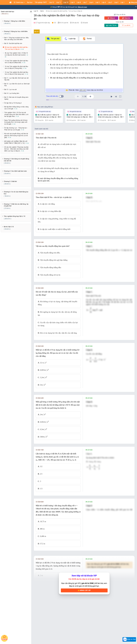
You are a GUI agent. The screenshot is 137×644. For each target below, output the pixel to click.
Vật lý (42, 11)
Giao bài (126, 18)
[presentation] (44, 364)
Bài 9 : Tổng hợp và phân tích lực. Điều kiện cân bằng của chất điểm (16, 39)
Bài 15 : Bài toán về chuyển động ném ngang (16, 98)
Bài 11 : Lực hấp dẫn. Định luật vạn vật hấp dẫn (16, 79)
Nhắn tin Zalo (129, 639)
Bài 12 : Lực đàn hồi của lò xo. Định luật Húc (17, 85)
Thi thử (87, 39)
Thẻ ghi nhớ (53, 39)
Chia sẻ (111, 18)
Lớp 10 (36, 11)
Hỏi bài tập (4, 638)
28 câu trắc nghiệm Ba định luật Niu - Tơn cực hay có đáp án (64, 11)
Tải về (111, 25)
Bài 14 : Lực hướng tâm (12, 93)
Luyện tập (70, 39)
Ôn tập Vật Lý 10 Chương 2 (13, 103)
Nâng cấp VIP (84, 592)
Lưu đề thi (126, 25)
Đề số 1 (37, 32)
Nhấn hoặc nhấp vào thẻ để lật (84, 90)
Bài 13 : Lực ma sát (10, 89)
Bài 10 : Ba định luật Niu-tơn (13, 43)
